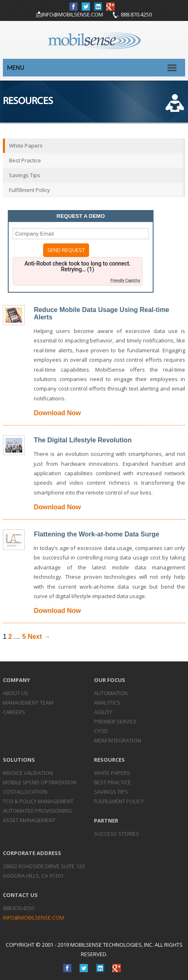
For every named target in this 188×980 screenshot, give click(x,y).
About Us (16, 693)
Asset (29, 820)
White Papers (26, 146)
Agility (103, 712)
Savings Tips (25, 175)
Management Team (28, 703)
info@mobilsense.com (72, 14)
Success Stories (117, 834)
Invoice (28, 773)
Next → (39, 637)
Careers (14, 712)
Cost (25, 792)
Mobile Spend (40, 782)
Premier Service (115, 721)
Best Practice (25, 160)
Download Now (57, 413)
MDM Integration (118, 740)
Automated (37, 811)
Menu (16, 68)
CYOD (101, 731)
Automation (111, 693)
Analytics (107, 703)
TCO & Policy (38, 801)
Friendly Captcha (125, 281)
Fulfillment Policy (30, 190)
